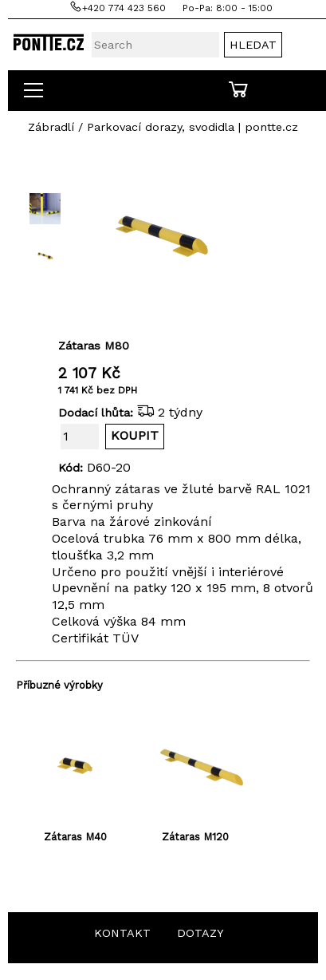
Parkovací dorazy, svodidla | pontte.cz (192, 127)
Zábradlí (51, 127)
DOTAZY (200, 933)
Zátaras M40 (75, 837)
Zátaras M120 (195, 837)
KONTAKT (122, 933)
